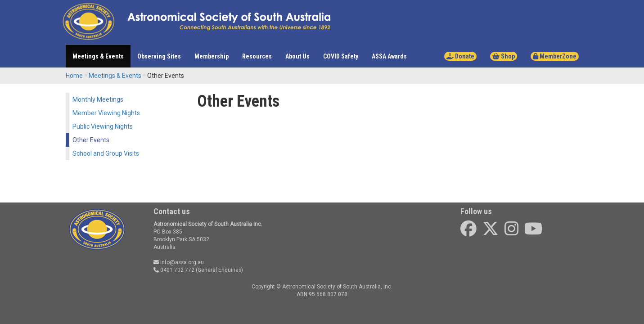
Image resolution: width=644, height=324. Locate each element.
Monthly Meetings (98, 99)
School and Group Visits (106, 153)
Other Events (91, 140)
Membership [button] (212, 56)
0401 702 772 (174, 270)
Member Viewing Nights (106, 113)
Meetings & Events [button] (98, 56)
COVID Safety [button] (341, 56)
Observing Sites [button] (159, 56)
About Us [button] (297, 56)
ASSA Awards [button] (389, 56)
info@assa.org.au (179, 262)
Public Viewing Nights (103, 126)
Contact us (172, 211)
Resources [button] (257, 56)
